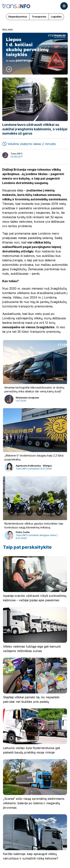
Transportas (39, 17)
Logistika (56, 17)
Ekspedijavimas (18, 17)
